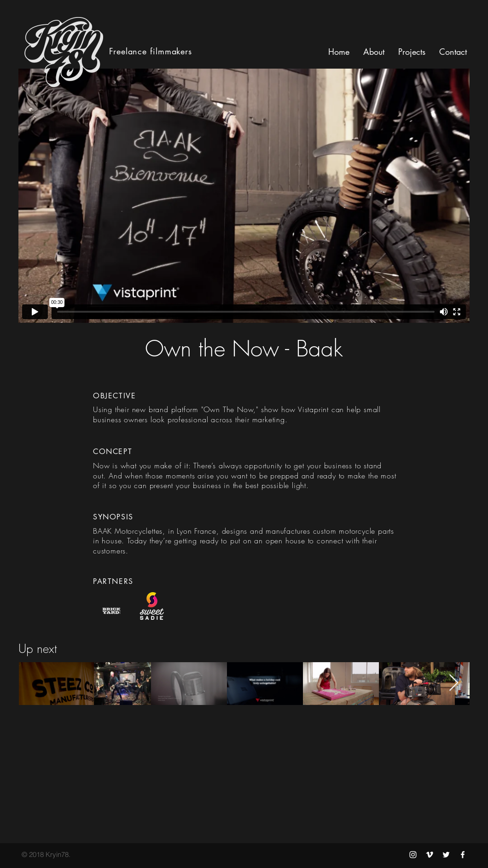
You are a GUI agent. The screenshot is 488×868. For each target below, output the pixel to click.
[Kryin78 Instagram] (413, 855)
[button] (453, 52)
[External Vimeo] (244, 196)
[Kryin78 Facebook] (463, 855)
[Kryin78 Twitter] (446, 855)
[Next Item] (454, 683)
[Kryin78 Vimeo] (430, 855)
